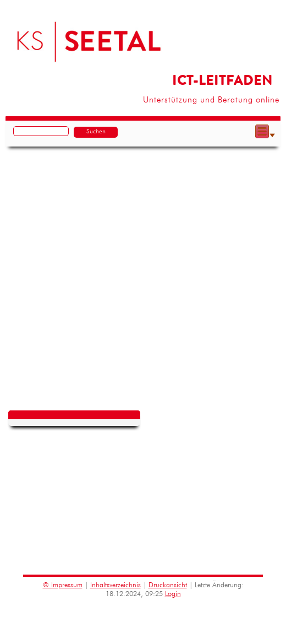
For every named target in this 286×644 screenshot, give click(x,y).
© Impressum (63, 585)
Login (173, 594)
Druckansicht (168, 585)
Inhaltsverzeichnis (116, 585)
